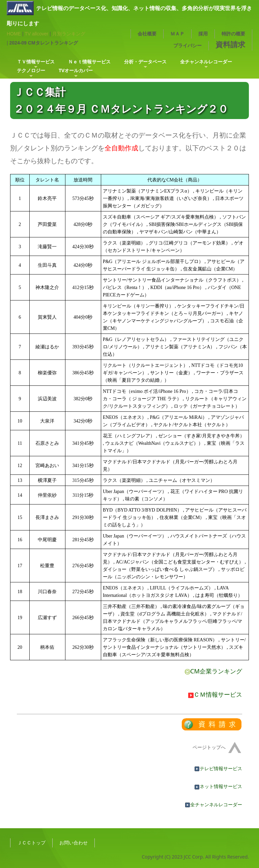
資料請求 (230, 44)
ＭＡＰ (177, 34)
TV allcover (36, 34)
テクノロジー (31, 70)
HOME (14, 34)
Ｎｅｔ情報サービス (89, 62)
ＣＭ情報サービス (215, 694)
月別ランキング (69, 34)
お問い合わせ (74, 843)
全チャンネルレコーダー (206, 62)
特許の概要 (233, 34)
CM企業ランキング (213, 671)
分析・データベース (145, 62)
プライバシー (188, 45)
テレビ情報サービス (218, 768)
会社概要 (147, 34)
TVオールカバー (76, 70)
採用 (203, 34)
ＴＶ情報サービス (36, 62)
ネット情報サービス (218, 786)
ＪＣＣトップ (31, 843)
